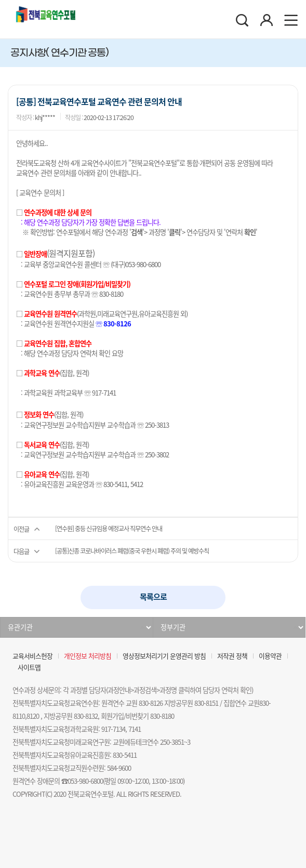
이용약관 (270, 656)
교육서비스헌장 (32, 656)
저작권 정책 (232, 656)
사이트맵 (29, 667)
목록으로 (153, 597)
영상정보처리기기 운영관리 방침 (164, 656)
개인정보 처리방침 (88, 656)
